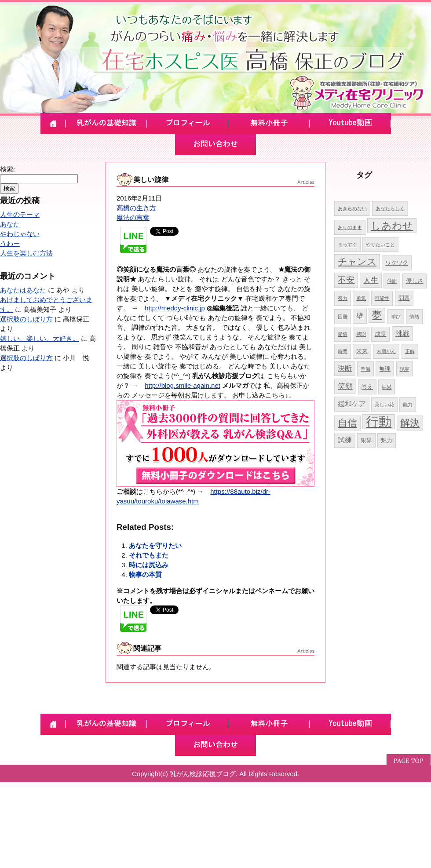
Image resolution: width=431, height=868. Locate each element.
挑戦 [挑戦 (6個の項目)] (402, 334)
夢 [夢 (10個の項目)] (377, 315)
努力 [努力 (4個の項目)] (343, 298)
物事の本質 (145, 574)
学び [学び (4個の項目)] (396, 317)
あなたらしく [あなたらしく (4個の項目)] (390, 208)
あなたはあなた (23, 290)
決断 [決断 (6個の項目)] (345, 368)
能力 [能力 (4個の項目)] (408, 405)
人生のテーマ (20, 214)
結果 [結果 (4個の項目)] (387, 387)
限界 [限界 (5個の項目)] (366, 440)
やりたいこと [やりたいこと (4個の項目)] (380, 244)
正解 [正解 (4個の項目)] (410, 351)
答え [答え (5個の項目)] (367, 387)
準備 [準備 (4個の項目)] (365, 369)
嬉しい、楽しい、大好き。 (40, 338)
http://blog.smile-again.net (183, 385)
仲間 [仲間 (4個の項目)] (392, 281)
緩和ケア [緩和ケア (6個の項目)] (352, 404)
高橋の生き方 (136, 208)
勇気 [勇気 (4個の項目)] (361, 298)
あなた (10, 224)
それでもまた (149, 555)
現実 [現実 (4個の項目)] (405, 369)
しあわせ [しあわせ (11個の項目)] (392, 226)
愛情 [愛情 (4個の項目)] (343, 334)
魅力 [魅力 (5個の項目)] (387, 440)
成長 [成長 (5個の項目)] (380, 334)
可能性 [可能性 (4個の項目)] (382, 298)
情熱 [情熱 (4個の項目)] (414, 317)
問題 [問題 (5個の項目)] (404, 298)
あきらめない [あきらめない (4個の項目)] (352, 208)
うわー (10, 243)
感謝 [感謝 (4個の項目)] (361, 334)
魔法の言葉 (133, 217)
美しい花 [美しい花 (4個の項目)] (384, 405)
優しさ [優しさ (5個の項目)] (415, 281)
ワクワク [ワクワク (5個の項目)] (397, 263)
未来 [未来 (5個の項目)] (362, 351)
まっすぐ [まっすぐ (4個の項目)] (347, 244)
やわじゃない (20, 234)
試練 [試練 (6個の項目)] (345, 440)
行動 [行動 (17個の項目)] (379, 421)
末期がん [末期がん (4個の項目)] (386, 351)
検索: (7, 169)
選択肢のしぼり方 (26, 319)
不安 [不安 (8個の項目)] (346, 280)
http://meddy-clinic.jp (175, 308)
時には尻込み (149, 565)
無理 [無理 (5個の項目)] (385, 369)
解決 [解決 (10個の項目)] (410, 423)
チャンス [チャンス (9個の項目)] (357, 261)
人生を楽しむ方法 (26, 253)
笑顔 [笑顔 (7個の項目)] (345, 386)
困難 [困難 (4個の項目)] (343, 317)
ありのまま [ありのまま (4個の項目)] (350, 227)
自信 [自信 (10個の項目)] (347, 423)
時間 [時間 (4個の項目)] (343, 351)
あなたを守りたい (155, 545)
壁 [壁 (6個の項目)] (360, 316)
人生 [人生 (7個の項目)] (371, 280)
